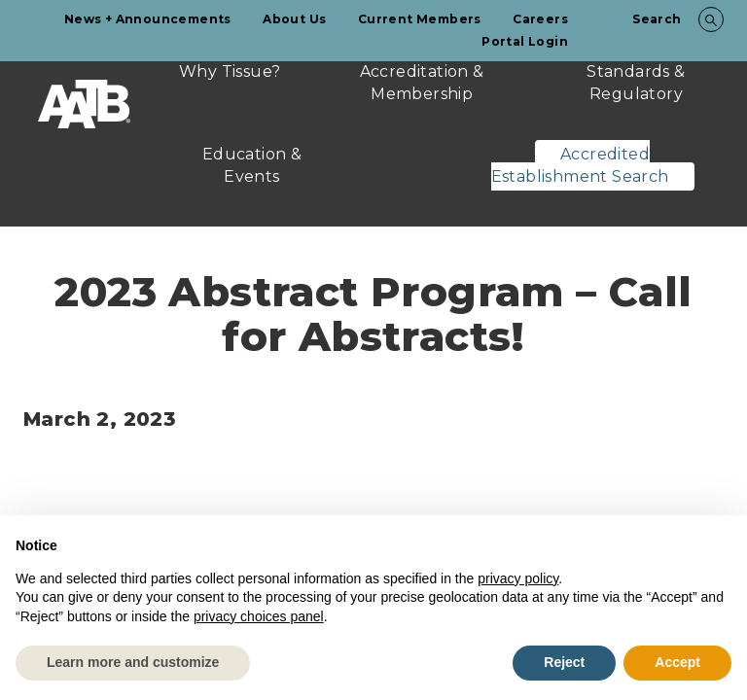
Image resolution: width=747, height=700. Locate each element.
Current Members (420, 19)
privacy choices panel (259, 616)
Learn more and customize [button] (133, 662)
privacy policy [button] (518, 578)
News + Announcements (148, 19)
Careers (540, 19)
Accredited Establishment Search (580, 165)
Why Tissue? (230, 71)
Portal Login (525, 41)
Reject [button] (564, 662)
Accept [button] (677, 662)
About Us (294, 19)
